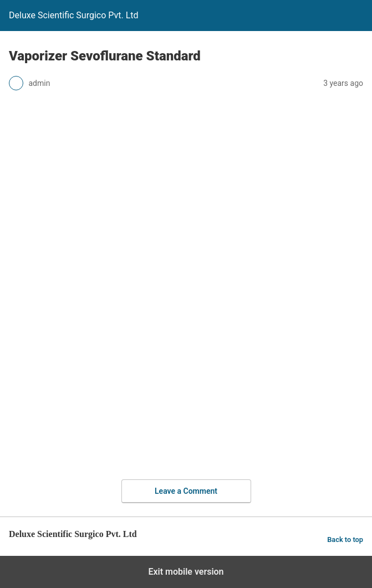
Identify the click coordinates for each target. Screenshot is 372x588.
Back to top (345, 540)
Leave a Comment (186, 491)
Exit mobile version (186, 572)
